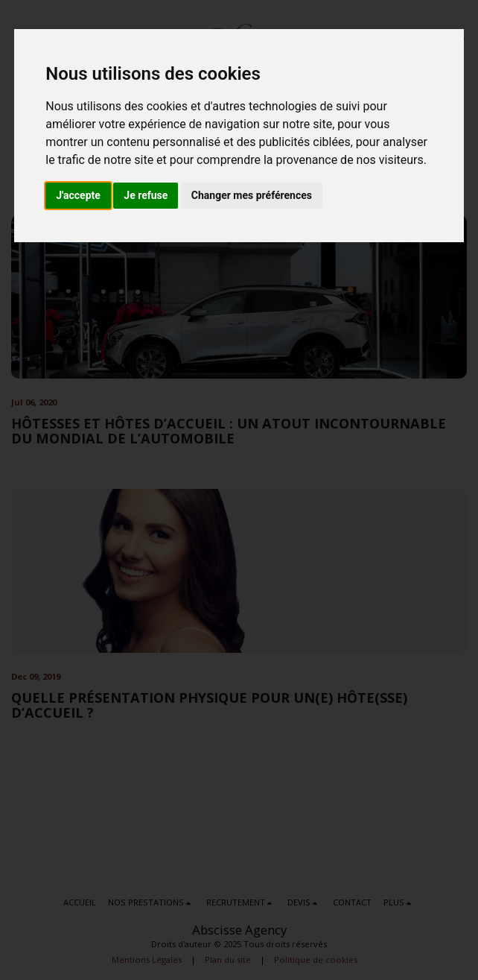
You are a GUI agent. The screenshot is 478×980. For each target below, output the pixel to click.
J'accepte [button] (78, 195)
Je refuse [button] (146, 195)
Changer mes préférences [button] (252, 195)
